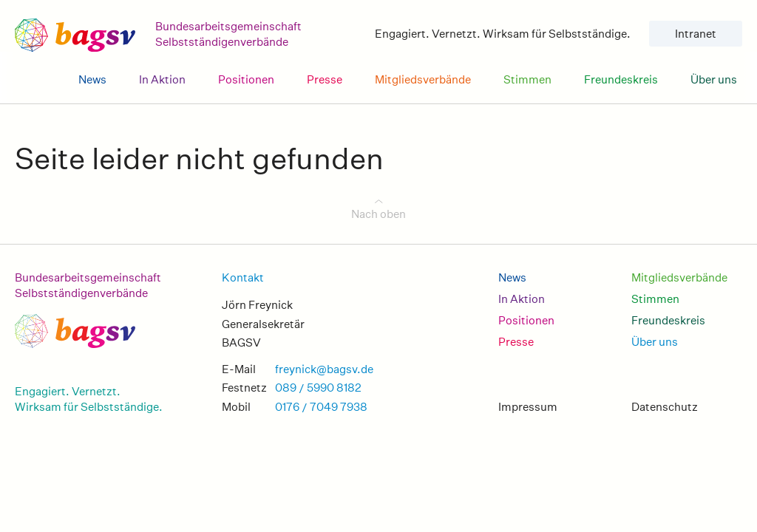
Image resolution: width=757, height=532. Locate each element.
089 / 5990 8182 (318, 388)
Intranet (696, 34)
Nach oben (378, 214)
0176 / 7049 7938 (321, 407)
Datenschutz (665, 407)
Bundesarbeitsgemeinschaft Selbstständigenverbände (88, 285)
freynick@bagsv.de (324, 369)
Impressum (528, 407)
